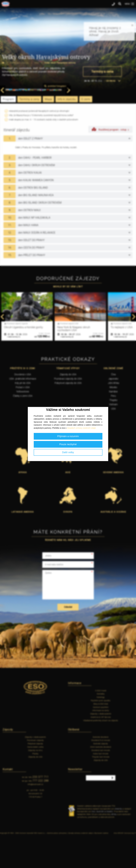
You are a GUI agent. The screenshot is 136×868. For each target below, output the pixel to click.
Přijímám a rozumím (68, 436)
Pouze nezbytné (68, 444)
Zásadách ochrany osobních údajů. (82, 428)
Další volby (68, 452)
